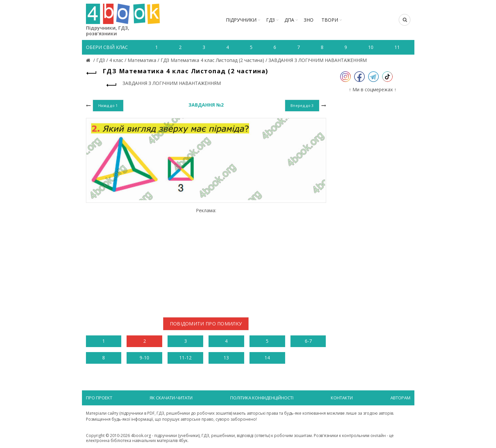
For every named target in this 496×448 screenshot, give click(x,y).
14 (267, 358)
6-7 (308, 341)
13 (226, 358)
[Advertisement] (206, 260)
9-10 (144, 358)
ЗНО (309, 20)
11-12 (185, 358)
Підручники (241, 20)
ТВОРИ (330, 20)
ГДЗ (270, 20)
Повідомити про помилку (206, 324)
